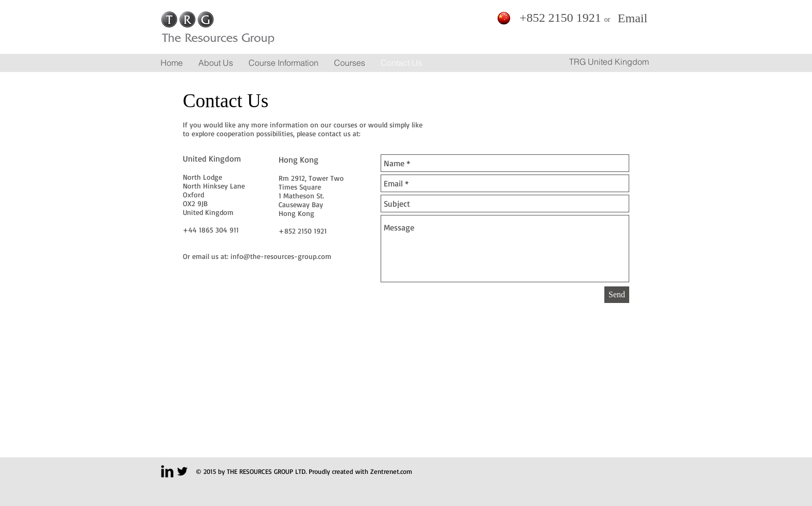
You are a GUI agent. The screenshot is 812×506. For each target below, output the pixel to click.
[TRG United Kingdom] (609, 62)
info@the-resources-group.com (281, 256)
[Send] (617, 295)
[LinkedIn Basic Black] (167, 471)
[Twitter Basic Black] (182, 471)
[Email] (633, 18)
